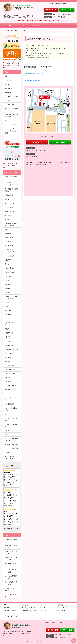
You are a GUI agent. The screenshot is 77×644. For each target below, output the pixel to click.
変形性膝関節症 (10, 246)
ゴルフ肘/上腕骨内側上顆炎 (12, 425)
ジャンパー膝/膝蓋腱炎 (12, 449)
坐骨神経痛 (8, 242)
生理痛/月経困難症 (10, 272)
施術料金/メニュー (38, 25)
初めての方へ (24, 25)
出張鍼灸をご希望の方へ (11, 110)
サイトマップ (9, 137)
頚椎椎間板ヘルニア (11, 207)
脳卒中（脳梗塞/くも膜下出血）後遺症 (12, 458)
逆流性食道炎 (9, 333)
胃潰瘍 (7, 329)
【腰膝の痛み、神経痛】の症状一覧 (11, 224)
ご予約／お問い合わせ (67, 25)
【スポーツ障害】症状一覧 (11, 409)
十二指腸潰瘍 (9, 341)
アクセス (53, 25)
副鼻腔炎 (8, 361)
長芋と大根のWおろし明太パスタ (11, 595)
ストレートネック (10, 203)
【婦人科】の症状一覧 (11, 268)
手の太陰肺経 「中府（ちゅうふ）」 (11, 583)
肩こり (7, 199)
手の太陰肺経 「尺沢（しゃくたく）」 (11, 559)
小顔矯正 (8, 453)
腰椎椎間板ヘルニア (11, 234)
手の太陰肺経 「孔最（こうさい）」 (11, 553)
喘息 (6, 394)
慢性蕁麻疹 (8, 260)
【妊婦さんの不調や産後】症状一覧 (11, 298)
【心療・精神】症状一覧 (11, 399)
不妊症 (7, 292)
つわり (7, 303)
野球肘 (7, 430)
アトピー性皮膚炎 (10, 256)
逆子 (6, 307)
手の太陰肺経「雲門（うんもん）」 (11, 577)
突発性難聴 (8, 357)
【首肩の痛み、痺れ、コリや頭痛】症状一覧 (11, 184)
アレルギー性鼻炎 (10, 370)
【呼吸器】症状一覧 (11, 386)
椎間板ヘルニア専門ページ (11, 178)
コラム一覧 (8, 121)
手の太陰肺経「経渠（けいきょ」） (11, 540)
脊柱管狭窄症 (9, 238)
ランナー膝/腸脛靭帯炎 (12, 445)
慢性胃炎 (8, 337)
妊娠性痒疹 (8, 315)
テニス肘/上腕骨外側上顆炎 (12, 419)
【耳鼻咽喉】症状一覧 (11, 349)
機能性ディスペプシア (11, 345)
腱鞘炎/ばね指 (9, 195)
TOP (10, 25)
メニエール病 (9, 353)
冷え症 (7, 319)
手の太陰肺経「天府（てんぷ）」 (11, 571)
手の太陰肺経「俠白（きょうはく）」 (11, 565)
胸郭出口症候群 (10, 211)
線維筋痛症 (8, 382)
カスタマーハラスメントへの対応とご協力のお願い (11, 131)
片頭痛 (7, 219)
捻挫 (6, 414)
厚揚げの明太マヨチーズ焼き (11, 589)
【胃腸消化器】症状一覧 (11, 324)
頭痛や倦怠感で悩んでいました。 (35, 74)
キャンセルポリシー (11, 125)
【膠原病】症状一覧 (11, 374)
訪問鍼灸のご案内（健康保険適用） (11, 116)
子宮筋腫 (8, 280)
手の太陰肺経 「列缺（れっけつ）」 (11, 546)
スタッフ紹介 (9, 84)
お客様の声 (11, 30)
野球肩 (7, 435)
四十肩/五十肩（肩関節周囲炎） (12, 190)
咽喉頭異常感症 (10, 365)
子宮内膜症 (8, 276)
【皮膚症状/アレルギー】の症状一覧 (11, 251)
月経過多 (8, 284)
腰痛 (6, 230)
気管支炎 (8, 390)
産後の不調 (8, 311)
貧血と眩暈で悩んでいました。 (34, 81)
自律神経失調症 (10, 404)
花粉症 (7, 264)
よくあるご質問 (10, 105)
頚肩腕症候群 (9, 215)
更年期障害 (8, 288)
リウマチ (8, 378)
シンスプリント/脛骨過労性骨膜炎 (12, 440)
